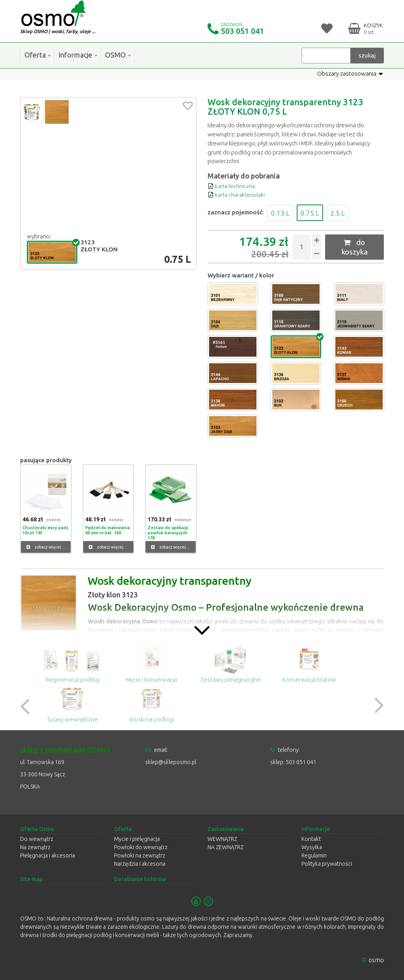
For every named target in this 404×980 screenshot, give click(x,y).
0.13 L (282, 212)
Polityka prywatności (327, 864)
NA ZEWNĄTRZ (225, 847)
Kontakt (311, 839)
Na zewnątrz (35, 847)
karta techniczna (233, 185)
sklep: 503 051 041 (293, 762)
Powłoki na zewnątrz (140, 855)
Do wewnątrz (37, 839)
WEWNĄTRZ (222, 839)
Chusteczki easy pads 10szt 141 (45, 530)
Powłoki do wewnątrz (141, 847)
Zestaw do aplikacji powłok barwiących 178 (168, 532)
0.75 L (315, 212)
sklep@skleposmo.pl (171, 762)
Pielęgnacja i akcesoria (48, 855)
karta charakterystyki (238, 194)
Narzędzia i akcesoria (140, 864)
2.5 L (346, 212)
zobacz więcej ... (46, 547)
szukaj (367, 55)
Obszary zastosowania (350, 74)
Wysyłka (312, 847)
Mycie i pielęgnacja (137, 839)
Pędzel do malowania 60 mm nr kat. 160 (107, 530)
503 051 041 (242, 31)
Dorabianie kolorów (140, 879)
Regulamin (314, 855)
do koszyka (354, 247)
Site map (31, 879)
